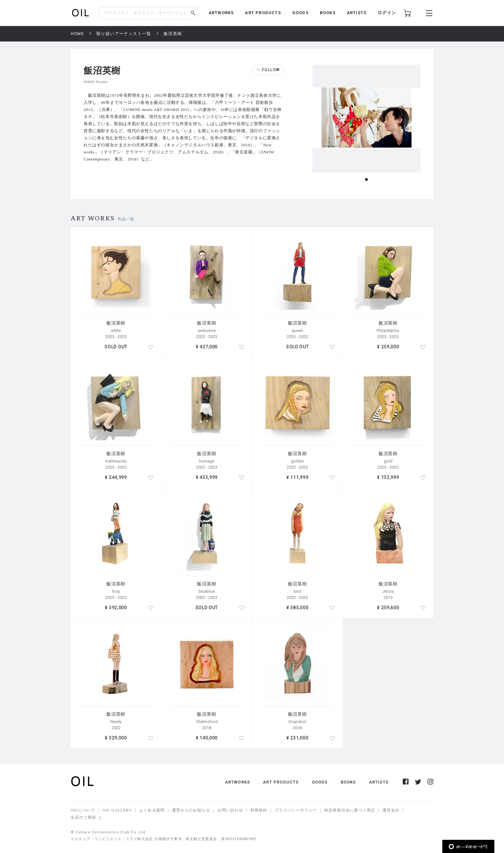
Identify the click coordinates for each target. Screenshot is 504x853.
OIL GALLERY (117, 810)
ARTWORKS (221, 13)
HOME (77, 34)
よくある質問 (152, 810)
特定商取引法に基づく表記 (350, 810)
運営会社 (391, 810)
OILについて (83, 810)
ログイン (387, 13)
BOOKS (328, 13)
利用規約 (259, 810)
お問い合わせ (230, 810)
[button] (366, 179)
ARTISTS (357, 13)
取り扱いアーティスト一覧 (124, 34)
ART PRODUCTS (263, 13)
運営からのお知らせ (191, 810)
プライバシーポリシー (296, 810)
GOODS (300, 13)
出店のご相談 (83, 817)
